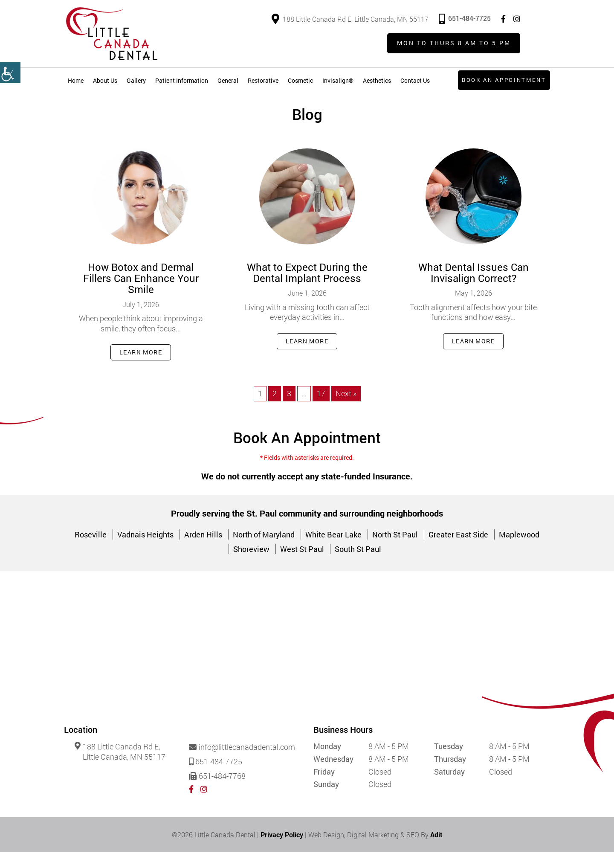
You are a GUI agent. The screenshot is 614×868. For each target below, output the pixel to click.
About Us (105, 81)
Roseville (91, 551)
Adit (436, 850)
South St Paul (358, 565)
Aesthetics (377, 81)
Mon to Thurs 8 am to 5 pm (453, 44)
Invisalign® (338, 81)
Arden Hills (203, 551)
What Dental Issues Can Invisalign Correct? (474, 288)
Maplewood (519, 551)
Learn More (141, 368)
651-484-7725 (465, 18)
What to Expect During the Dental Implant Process (307, 288)
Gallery (136, 81)
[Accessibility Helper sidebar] (10, 73)
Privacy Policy (282, 850)
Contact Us (415, 81)
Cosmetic (300, 81)
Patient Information (182, 81)
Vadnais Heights (145, 551)
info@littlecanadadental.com (242, 763)
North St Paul (395, 551)
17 (321, 409)
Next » (346, 409)
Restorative (263, 81)
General (228, 81)
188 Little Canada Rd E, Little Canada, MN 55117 (350, 19)
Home (76, 81)
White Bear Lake (333, 551)
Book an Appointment (503, 81)
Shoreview (251, 565)
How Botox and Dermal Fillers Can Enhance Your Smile (141, 293)
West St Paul (302, 565)
